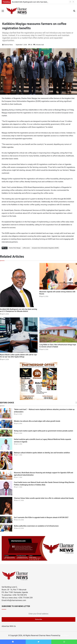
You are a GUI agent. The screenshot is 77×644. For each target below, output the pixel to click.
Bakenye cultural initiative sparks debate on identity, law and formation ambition (42, 453)
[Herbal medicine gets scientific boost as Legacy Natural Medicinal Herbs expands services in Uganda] (6, 444)
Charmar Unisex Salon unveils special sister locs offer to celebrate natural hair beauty (44, 498)
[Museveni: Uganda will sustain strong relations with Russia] (58, 276)
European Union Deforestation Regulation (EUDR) (45, 248)
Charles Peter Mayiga (15, 248)
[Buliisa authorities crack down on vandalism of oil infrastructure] (6, 528)
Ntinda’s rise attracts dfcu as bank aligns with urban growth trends (37, 421)
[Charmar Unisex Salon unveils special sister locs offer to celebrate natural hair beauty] (6, 506)
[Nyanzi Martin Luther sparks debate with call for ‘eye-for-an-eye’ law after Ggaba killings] (19, 335)
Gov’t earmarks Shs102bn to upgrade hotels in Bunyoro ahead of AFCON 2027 (41, 517)
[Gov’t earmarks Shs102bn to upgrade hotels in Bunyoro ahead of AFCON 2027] (6, 520)
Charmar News (8, 45)
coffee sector (26, 248)
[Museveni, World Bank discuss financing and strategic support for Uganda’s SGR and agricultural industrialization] (6, 475)
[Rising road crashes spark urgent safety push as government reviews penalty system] (6, 433)
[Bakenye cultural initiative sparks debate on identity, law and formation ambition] (6, 461)
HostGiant (65, 635)
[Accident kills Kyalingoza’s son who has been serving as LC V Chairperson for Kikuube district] (19, 285)
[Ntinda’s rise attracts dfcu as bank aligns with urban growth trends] (6, 424)
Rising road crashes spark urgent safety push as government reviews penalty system (44, 431)
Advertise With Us (9, 626)
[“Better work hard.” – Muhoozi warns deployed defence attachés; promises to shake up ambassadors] (6, 413)
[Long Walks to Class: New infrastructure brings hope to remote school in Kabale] (58, 330)
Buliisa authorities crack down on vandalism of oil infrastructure (36, 526)
